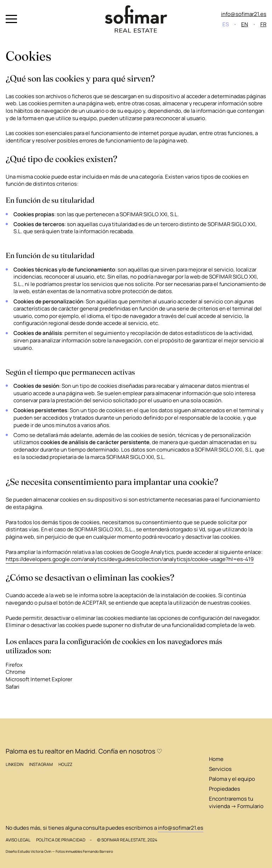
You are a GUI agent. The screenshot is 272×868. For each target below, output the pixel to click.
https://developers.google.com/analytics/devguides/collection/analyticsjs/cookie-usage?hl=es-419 (130, 559)
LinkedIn (15, 764)
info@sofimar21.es (244, 14)
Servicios (220, 769)
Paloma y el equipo (232, 779)
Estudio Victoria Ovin (35, 851)
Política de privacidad (61, 840)
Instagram (41, 764)
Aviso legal (18, 840)
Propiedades (225, 789)
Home (216, 759)
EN (245, 24)
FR (263, 24)
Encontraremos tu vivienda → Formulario (236, 802)
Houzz (65, 764)
